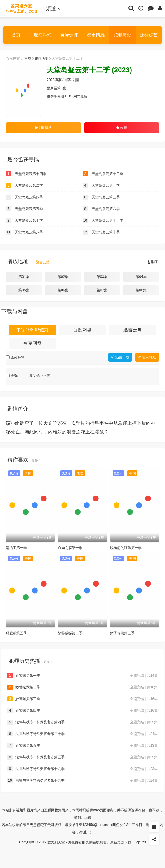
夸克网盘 (32, 343)
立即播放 (43, 128)
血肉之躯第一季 (70, 548)
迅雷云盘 (133, 330)
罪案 (68, 80)
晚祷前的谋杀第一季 (126, 548)
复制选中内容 (40, 376)
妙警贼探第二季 (70, 633)
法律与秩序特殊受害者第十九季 (82, 780)
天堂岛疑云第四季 (24, 197)
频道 (53, 9)
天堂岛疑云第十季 (101, 232)
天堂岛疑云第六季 (101, 209)
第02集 (63, 277)
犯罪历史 (122, 35)
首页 (16, 35)
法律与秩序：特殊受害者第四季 (82, 722)
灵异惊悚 (69, 35)
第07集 (102, 290)
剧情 (76, 80)
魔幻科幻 (43, 35)
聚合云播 (43, 262)
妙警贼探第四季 (82, 710)
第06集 (63, 290)
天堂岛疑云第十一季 (103, 220)
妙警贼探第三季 (82, 699)
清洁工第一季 (16, 548)
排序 (152, 262)
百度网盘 (82, 330)
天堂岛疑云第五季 (24, 209)
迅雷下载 (120, 357)
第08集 (141, 290)
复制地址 (147, 357)
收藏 (121, 128)
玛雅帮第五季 (16, 633)
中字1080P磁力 (32, 330)
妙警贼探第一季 (82, 675)
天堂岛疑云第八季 (24, 232)
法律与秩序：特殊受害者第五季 (82, 757)
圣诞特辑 (18, 357)
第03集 (102, 277)
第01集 (24, 277)
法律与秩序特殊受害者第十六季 (82, 769)
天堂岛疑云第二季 (24, 185)
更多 (36, 460)
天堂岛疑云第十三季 (103, 174)
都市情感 (96, 35)
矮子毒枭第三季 (122, 633)
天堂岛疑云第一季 (101, 185)
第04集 (141, 277)
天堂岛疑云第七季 (24, 220)
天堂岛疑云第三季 (101, 197)
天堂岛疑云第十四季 (26, 174)
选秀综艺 (149, 35)
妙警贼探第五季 (82, 745)
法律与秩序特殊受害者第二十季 (82, 734)
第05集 (24, 290)
